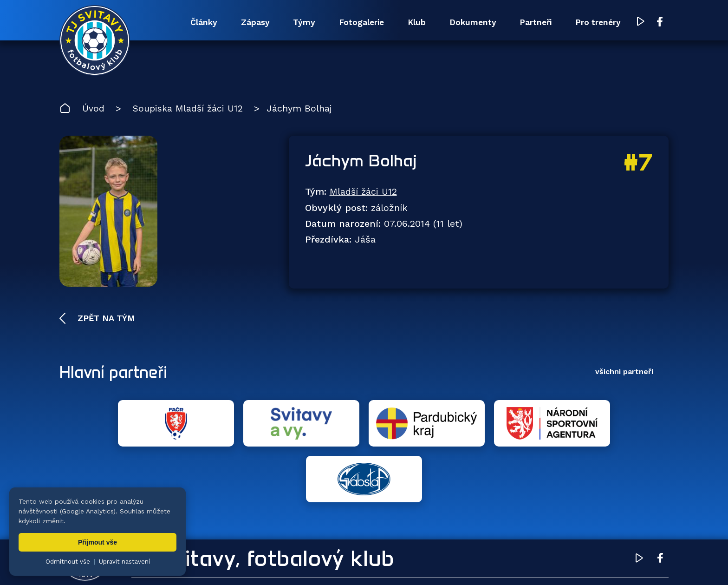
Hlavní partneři (116, 373)
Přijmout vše (97, 542)
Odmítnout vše (68, 562)
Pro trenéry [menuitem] (596, 22)
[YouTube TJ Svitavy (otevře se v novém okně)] (641, 23)
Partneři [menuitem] (530, 22)
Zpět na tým (105, 319)
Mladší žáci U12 (364, 192)
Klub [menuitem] (403, 22)
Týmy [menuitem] (283, 22)
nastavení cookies (383, 564)
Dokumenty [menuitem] (463, 22)
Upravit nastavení (124, 562)
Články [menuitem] (176, 22)
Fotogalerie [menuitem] (344, 22)
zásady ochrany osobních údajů (466, 564)
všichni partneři (624, 372)
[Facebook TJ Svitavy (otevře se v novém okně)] (660, 22)
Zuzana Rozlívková (206, 564)
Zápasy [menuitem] (231, 22)
